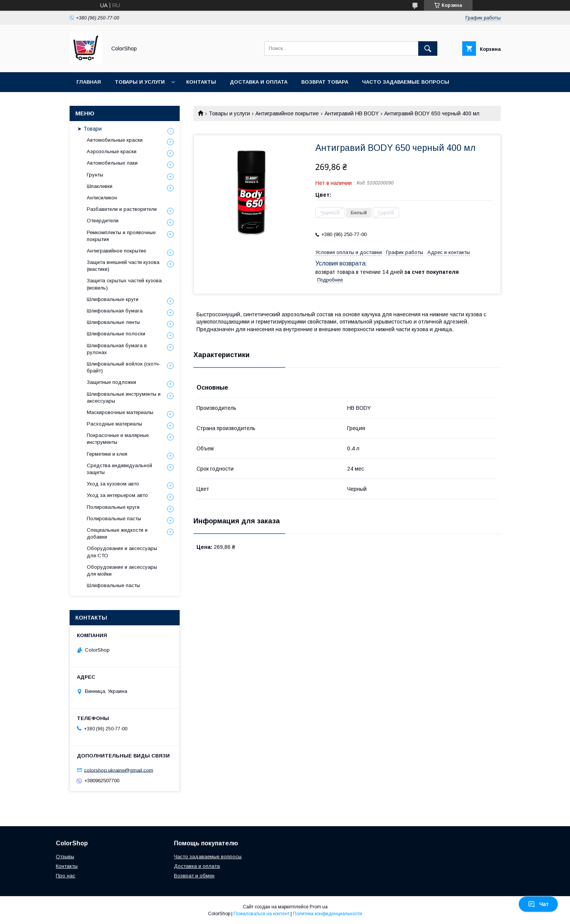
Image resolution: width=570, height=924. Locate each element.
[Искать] (428, 49)
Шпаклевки (100, 186)
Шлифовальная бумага (115, 311)
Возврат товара (325, 82)
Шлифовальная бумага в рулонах (117, 349)
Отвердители (103, 221)
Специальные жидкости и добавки (117, 533)
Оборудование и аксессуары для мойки (122, 570)
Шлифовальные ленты (113, 322)
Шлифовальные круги (113, 299)
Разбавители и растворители (122, 209)
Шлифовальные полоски (116, 334)
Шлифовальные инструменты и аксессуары (124, 397)
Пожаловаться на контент (261, 914)
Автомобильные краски (115, 140)
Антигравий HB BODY (352, 113)
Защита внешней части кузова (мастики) (123, 266)
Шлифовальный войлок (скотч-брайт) (124, 367)
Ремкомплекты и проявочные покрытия (121, 236)
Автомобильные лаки (112, 163)
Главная (89, 82)
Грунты (95, 175)
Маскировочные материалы (120, 412)
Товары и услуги (140, 82)
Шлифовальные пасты (113, 585)
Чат (538, 904)
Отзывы (65, 857)
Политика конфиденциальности (327, 914)
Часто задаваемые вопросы (406, 82)
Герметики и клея (107, 454)
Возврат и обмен (194, 876)
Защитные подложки (111, 382)
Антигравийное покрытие (287, 113)
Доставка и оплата (259, 82)
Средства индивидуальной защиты (119, 469)
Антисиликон (102, 198)
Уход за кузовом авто (113, 484)
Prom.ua (319, 907)
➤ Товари (89, 129)
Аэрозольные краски (112, 151)
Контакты (201, 82)
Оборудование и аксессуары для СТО (122, 552)
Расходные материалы (114, 424)
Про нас (66, 876)
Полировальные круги (113, 507)
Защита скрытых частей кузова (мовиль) (124, 284)
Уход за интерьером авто (117, 495)
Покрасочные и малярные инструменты (118, 439)
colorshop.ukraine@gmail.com (119, 770)
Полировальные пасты (114, 519)
